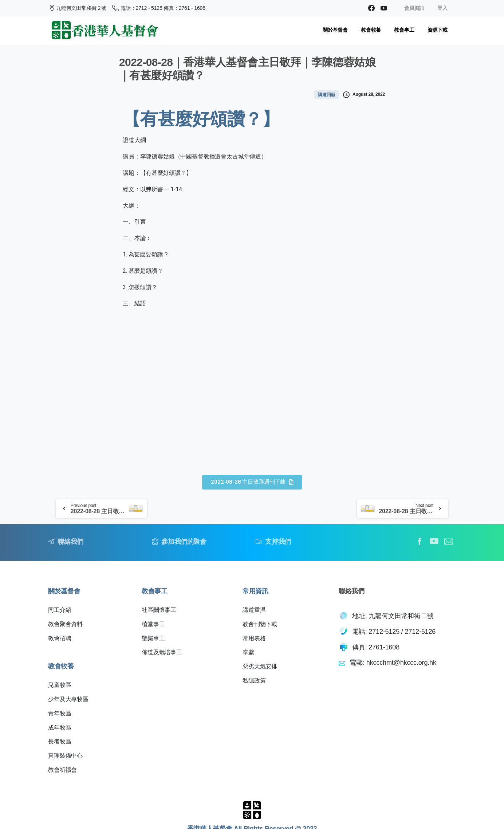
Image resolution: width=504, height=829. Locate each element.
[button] (252, 482)
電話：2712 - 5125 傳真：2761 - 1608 (159, 8)
